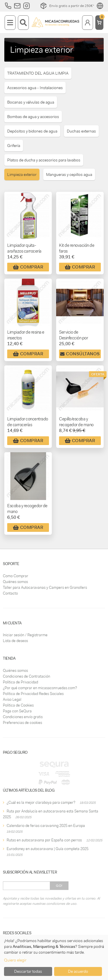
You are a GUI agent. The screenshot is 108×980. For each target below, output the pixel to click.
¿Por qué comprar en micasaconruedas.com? (40, 688)
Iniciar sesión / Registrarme (25, 635)
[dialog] (54, 957)
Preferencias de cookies (22, 723)
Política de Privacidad (20, 682)
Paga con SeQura (17, 711)
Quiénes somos (15, 582)
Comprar (28, 267)
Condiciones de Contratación (26, 676)
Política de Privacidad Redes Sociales (33, 694)
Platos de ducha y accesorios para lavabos (44, 160)
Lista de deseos (15, 641)
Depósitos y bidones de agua (32, 131)
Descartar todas (28, 971)
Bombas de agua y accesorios (33, 117)
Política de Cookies (18, 705)
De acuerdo (78, 971)
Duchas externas (81, 131)
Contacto (10, 593)
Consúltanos (80, 354)
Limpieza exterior (22, 174)
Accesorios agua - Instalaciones (35, 88)
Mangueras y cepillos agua (69, 174)
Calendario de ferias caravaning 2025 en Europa (46, 826)
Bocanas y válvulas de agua (31, 102)
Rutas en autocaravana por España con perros (44, 840)
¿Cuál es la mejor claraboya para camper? (41, 802)
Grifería (14, 146)
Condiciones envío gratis (23, 717)
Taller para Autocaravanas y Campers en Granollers (45, 588)
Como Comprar (16, 576)
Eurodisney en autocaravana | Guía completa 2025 (48, 849)
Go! (59, 886)
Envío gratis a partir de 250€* (67, 6)
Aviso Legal (12, 699)
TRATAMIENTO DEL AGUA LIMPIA (38, 73)
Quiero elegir (15, 960)
